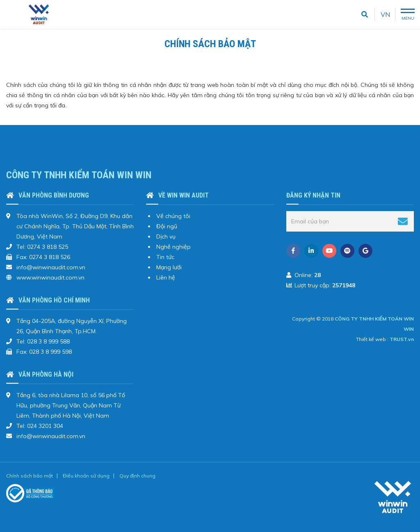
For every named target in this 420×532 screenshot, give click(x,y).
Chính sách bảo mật (30, 476)
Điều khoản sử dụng (86, 476)
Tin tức (165, 257)
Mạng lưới (169, 267)
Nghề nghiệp (173, 247)
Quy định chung (137, 476)
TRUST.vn (402, 339)
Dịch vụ (166, 236)
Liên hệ (166, 277)
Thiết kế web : (372, 339)
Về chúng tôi (173, 216)
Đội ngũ (167, 226)
